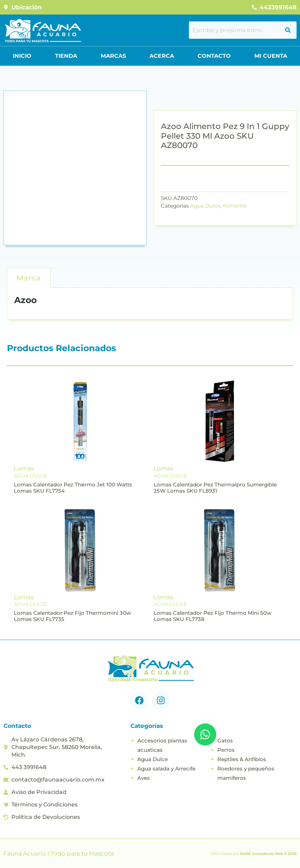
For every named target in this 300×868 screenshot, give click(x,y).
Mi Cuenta (271, 56)
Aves (144, 778)
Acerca (162, 56)
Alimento (234, 206)
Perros (226, 750)
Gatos (225, 741)
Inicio (22, 56)
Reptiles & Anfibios (242, 759)
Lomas (24, 468)
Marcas (113, 56)
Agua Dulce (205, 206)
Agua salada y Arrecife (166, 769)
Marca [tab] (29, 278)
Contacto (214, 56)
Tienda (66, 56)
